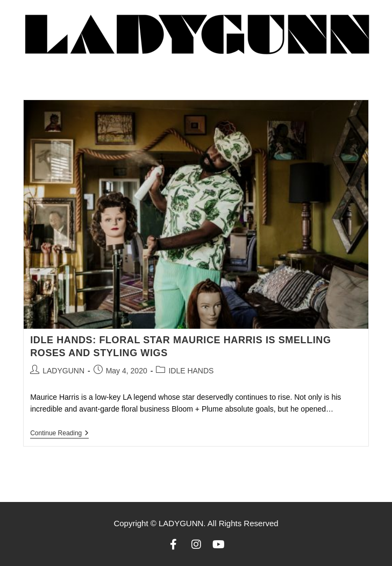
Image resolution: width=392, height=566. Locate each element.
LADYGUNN (63, 371)
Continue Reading (59, 433)
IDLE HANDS (191, 371)
